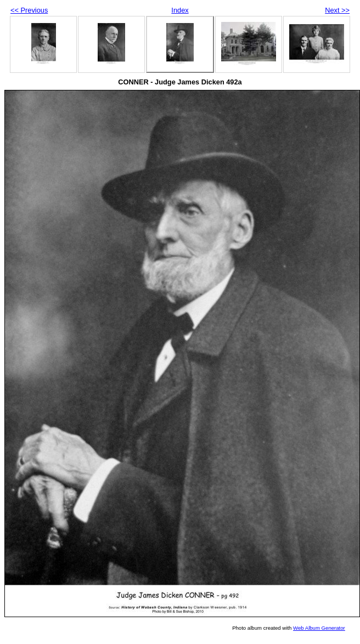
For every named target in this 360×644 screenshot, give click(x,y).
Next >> (337, 10)
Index (180, 10)
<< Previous (29, 10)
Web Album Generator (319, 628)
